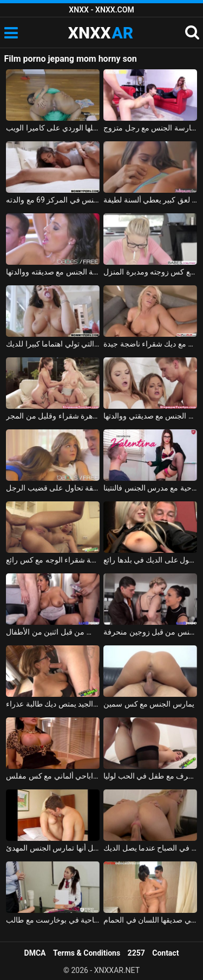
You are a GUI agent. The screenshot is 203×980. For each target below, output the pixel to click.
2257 (136, 953)
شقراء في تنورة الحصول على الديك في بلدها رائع (150, 560)
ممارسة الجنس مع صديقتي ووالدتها (150, 416)
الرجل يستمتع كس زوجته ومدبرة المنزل (150, 272)
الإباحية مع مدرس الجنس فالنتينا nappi (150, 488)
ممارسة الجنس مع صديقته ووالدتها (53, 272)
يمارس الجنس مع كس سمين (149, 704)
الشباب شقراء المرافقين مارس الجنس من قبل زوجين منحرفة (150, 632)
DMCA (35, 953)
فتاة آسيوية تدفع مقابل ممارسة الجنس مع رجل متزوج (150, 128)
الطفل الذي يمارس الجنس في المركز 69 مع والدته (53, 200)
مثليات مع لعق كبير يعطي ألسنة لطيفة (150, 200)
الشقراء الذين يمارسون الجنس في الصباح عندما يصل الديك (150, 848)
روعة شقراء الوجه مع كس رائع (53, 560)
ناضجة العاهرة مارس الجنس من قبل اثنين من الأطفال (53, 632)
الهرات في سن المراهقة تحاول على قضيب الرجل (53, 488)
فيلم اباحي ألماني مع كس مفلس (53, 776)
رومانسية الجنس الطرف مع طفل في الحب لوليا (150, 776)
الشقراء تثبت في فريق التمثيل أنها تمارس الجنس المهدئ (53, 848)
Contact (165, 953)
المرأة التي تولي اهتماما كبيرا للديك (53, 344)
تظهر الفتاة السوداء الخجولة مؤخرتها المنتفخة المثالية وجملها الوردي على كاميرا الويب (53, 128)
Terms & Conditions (87, 953)
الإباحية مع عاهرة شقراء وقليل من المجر (53, 416)
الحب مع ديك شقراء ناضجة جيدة (150, 344)
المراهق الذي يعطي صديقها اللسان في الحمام (150, 920)
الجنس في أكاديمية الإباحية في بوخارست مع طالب (53, 920)
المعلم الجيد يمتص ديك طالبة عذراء (53, 704)
